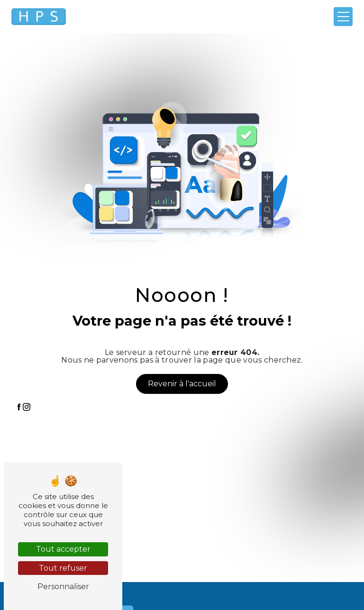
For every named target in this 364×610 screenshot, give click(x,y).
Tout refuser (63, 568)
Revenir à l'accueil (182, 384)
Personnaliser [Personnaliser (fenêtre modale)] (63, 587)
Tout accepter (63, 549)
